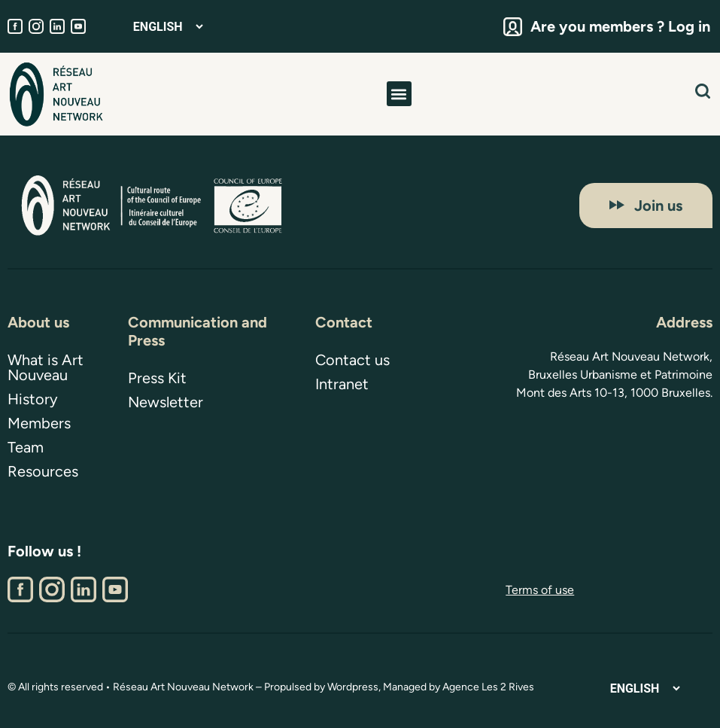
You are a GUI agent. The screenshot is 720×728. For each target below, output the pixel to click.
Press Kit (157, 378)
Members (39, 423)
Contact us (352, 360)
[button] (399, 94)
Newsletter (166, 402)
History (33, 399)
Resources (43, 471)
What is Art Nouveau (46, 367)
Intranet (342, 384)
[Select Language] (168, 27)
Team (26, 447)
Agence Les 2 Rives (488, 687)
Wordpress (353, 687)
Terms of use (540, 590)
